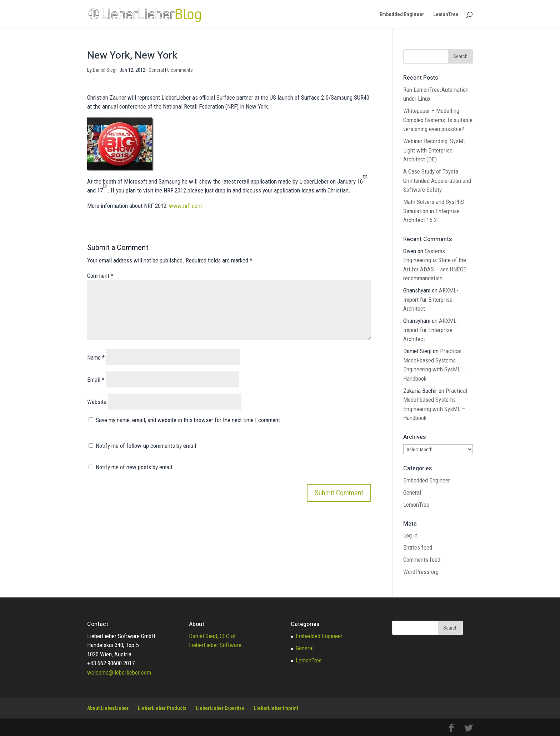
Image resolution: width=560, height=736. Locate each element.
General (156, 70)
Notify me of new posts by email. (135, 467)
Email (96, 380)
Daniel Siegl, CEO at (212, 636)
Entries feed (418, 547)
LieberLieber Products (162, 708)
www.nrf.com (185, 206)
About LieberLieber (108, 708)
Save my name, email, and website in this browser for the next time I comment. (189, 420)
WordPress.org (421, 572)
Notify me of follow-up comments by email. (147, 446)
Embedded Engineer (402, 14)
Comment (100, 276)
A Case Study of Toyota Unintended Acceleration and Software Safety (437, 181)
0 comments (180, 70)
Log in (410, 535)
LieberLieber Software (215, 645)
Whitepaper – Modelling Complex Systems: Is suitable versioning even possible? (438, 120)
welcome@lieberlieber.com (119, 672)
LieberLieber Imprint (276, 708)
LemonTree (446, 14)
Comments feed (422, 560)
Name (96, 357)
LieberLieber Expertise (220, 708)
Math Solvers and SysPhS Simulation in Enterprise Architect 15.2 (434, 211)
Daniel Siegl (105, 70)
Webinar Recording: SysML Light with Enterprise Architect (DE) (435, 150)
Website (97, 402)
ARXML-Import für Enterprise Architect (431, 299)
